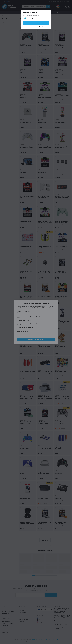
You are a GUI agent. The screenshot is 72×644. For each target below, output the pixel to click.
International (29, 18)
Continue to (36, 26)
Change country (36, 23)
